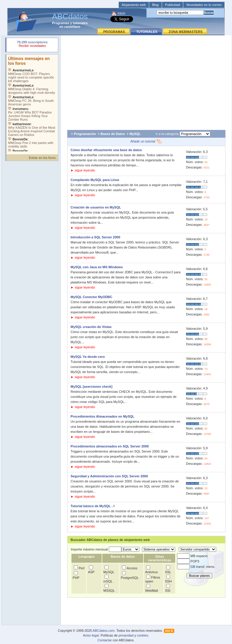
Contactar (105, 640)
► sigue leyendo (83, 170)
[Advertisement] (146, 81)
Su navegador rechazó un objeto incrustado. (32, 45)
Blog (155, 5)
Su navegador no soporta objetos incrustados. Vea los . (32, 103)
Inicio (121, 13)
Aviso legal (91, 635)
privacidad (126, 635)
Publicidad (173, 5)
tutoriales (80, 23)
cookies (142, 635)
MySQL (135, 134)
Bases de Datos (113, 134)
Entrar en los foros (42, 158)
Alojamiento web (134, 5)
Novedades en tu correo (204, 5)
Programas (61, 23)
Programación (85, 134)
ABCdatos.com (104, 631)
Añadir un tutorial (146, 141)
